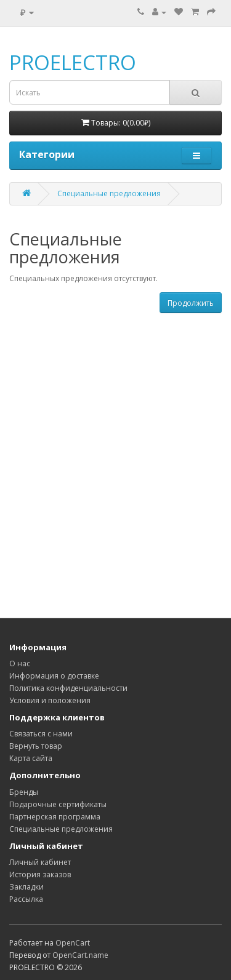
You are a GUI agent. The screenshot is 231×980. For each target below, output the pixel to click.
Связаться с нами (41, 734)
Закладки (26, 887)
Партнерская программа (55, 817)
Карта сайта (31, 758)
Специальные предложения (109, 193)
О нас (20, 663)
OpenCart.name (80, 955)
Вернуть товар (36, 746)
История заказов (40, 874)
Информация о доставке (54, 676)
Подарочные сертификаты (58, 804)
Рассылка (26, 899)
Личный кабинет (40, 862)
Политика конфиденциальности (68, 688)
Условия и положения (50, 700)
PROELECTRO (73, 62)
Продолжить (191, 303)
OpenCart (73, 943)
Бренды (24, 792)
